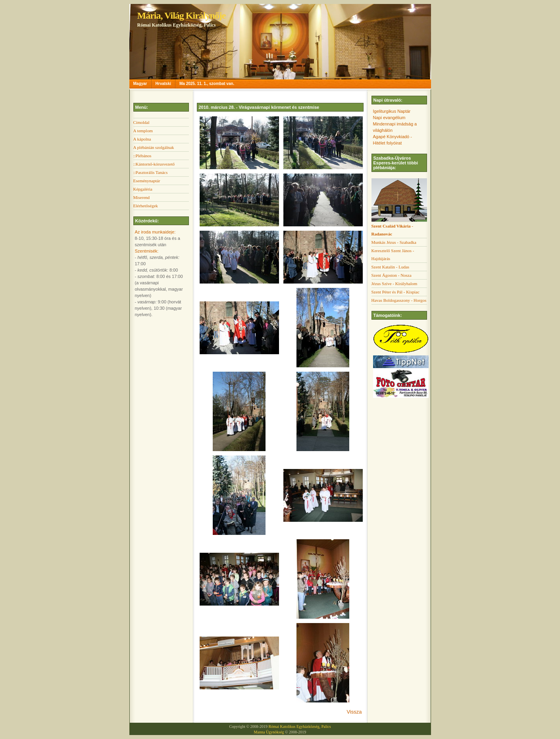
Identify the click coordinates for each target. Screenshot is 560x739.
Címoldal (141, 122)
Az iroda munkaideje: (155, 232)
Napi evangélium (389, 118)
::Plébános (142, 156)
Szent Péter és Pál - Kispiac (395, 292)
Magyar (140, 84)
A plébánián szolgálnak (154, 147)
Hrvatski (163, 84)
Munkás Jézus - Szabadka (394, 242)
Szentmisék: (147, 251)
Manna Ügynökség (269, 732)
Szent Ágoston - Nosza (392, 275)
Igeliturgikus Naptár (392, 111)
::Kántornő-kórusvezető (154, 164)
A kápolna (142, 139)
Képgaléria (143, 189)
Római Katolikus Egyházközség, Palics (299, 726)
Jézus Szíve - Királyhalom (395, 284)
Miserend (142, 197)
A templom (143, 131)
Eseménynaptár (147, 181)
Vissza (354, 712)
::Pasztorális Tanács (151, 172)
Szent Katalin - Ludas (391, 267)
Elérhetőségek (146, 206)
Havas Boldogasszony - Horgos (399, 300)
